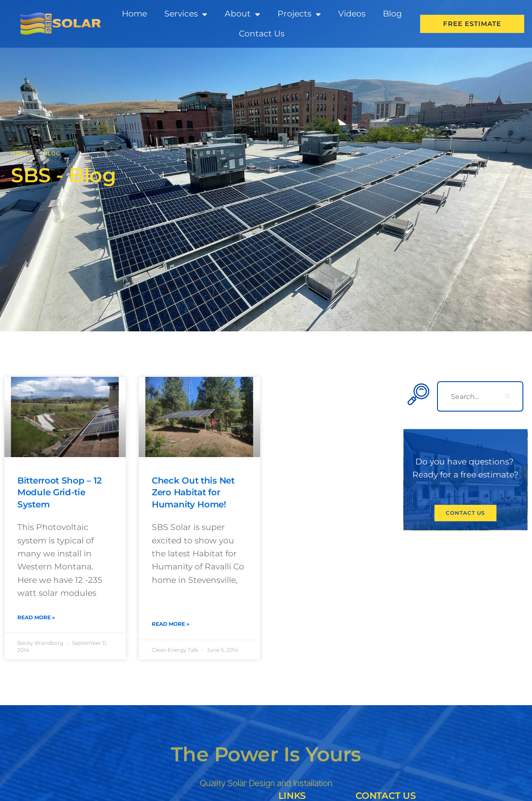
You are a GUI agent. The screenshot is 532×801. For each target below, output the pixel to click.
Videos (352, 14)
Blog (392, 14)
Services (186, 14)
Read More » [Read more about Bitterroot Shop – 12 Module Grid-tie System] (36, 618)
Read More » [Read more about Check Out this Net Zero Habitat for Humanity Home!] (171, 624)
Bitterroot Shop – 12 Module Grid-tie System (62, 492)
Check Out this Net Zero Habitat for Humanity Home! (195, 492)
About (242, 14)
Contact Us (262, 34)
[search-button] (508, 396)
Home (134, 14)
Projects (299, 14)
